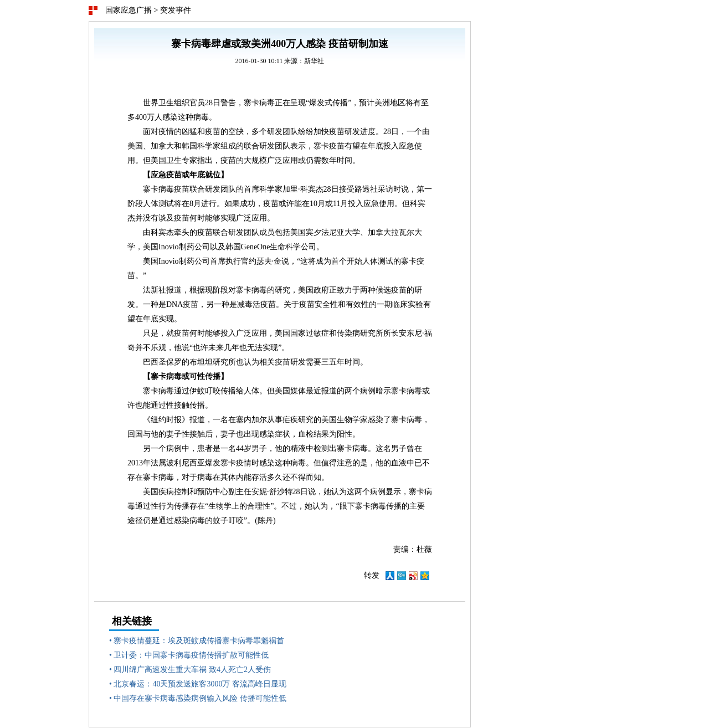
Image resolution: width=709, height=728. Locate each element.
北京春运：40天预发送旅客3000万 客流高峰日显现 (200, 684)
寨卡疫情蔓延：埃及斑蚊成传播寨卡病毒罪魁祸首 (199, 641)
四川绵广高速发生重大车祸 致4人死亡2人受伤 (192, 670)
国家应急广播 (129, 10)
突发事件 (176, 10)
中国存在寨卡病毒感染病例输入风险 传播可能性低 (200, 698)
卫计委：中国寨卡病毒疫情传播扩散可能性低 (191, 655)
